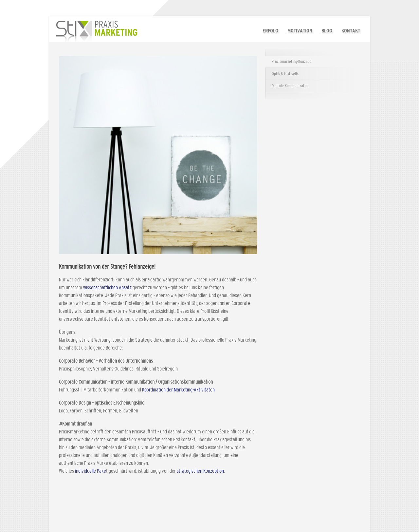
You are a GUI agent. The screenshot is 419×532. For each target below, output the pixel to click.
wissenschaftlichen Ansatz (108, 288)
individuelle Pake (90, 471)
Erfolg (270, 30)
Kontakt (351, 30)
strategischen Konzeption (200, 471)
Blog (327, 30)
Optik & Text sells (285, 74)
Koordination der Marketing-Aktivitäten (178, 390)
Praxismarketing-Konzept (291, 62)
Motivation (300, 30)
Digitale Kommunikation (291, 86)
